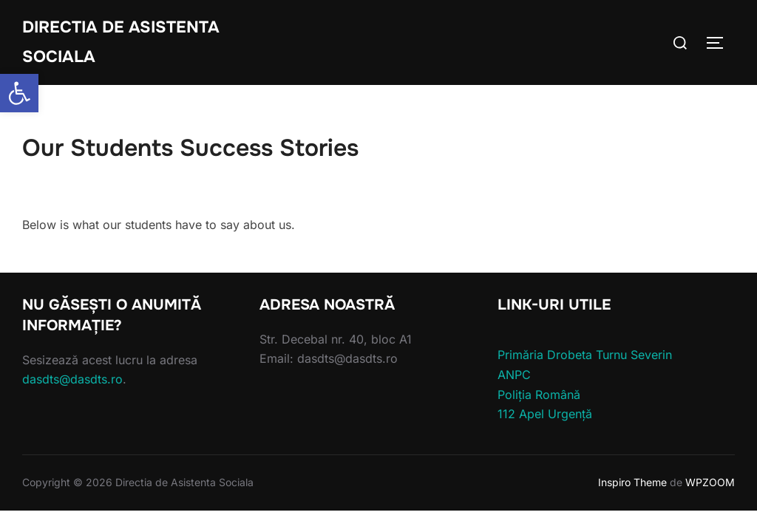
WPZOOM (710, 482)
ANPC (514, 375)
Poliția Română (539, 395)
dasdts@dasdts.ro (72, 379)
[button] (19, 93)
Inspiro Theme (632, 482)
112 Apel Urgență (545, 414)
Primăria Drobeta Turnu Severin (585, 355)
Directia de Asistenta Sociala (121, 42)
